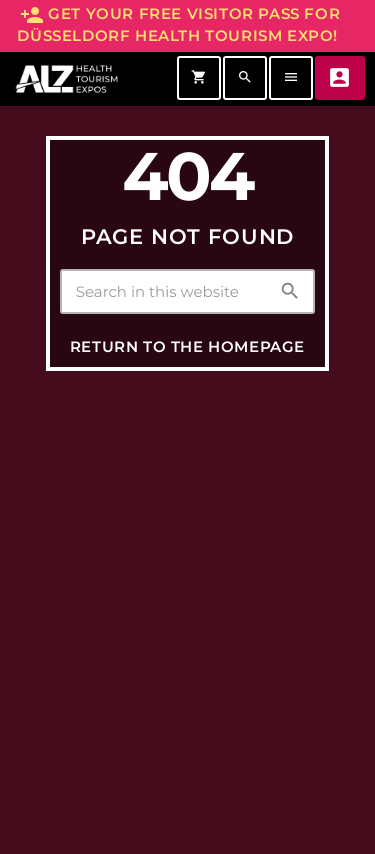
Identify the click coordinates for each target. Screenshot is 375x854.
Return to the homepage (187, 346)
